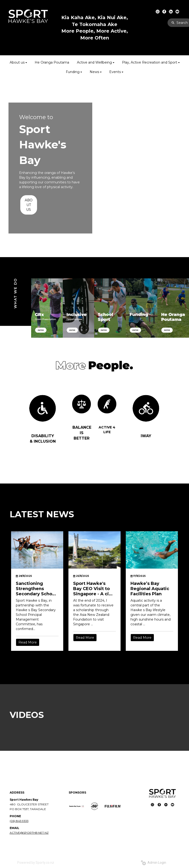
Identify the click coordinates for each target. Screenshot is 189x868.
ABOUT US (29, 205)
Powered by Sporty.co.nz (36, 863)
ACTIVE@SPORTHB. (24, 833)
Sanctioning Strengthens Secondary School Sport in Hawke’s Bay (36, 589)
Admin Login (153, 863)
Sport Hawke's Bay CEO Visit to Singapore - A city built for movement (93, 589)
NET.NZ (43, 833)
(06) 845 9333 (19, 821)
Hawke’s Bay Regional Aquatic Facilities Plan (150, 589)
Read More (28, 642)
